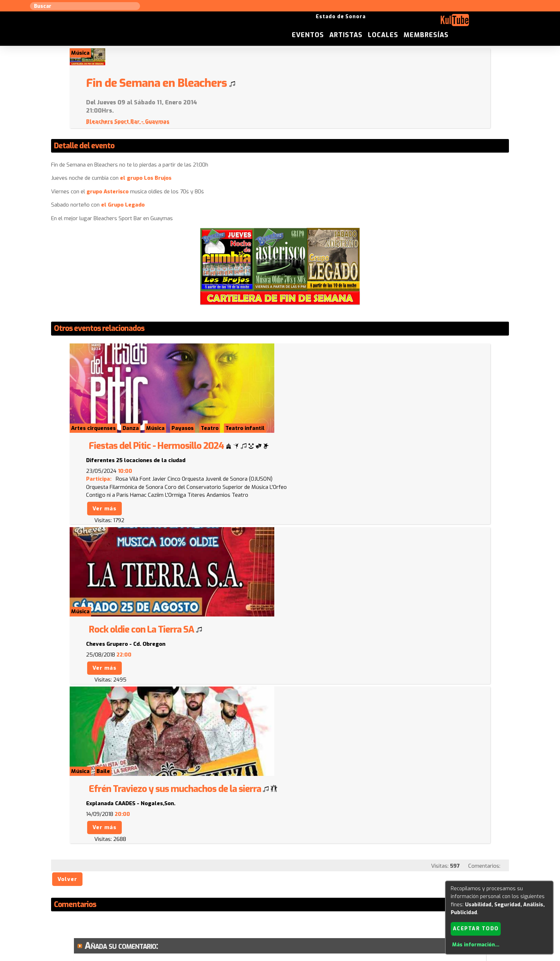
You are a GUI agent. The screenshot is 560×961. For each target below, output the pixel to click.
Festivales (420, 888)
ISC (324, 888)
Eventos (370, 23)
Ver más (307, 402)
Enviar (101, 853)
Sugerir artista (146, 888)
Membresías (488, 23)
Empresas (389, 888)
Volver (68, 638)
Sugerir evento (229, 888)
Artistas (408, 23)
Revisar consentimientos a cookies (280, 957)
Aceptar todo (476, 928)
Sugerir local (187, 888)
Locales (445, 23)
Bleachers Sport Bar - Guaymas (330, 104)
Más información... (476, 945)
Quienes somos (352, 888)
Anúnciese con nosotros (284, 888)
